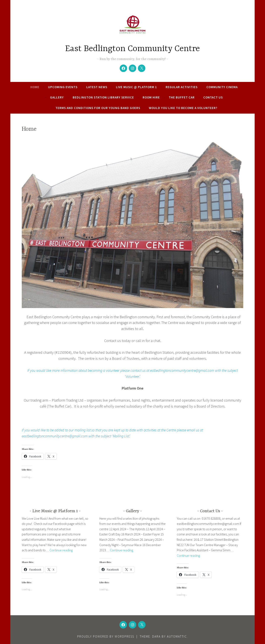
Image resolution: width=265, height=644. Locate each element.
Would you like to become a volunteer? (183, 108)
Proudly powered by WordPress (106, 636)
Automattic (177, 636)
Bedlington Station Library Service (103, 97)
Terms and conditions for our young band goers (98, 108)
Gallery (57, 97)
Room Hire (151, 97)
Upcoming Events (63, 87)
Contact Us (213, 97)
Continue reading (61, 550)
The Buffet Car (182, 97)
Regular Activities (182, 87)
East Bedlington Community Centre (132, 49)
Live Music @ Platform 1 (136, 87)
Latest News (97, 87)
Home (35, 87)
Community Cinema (222, 87)
